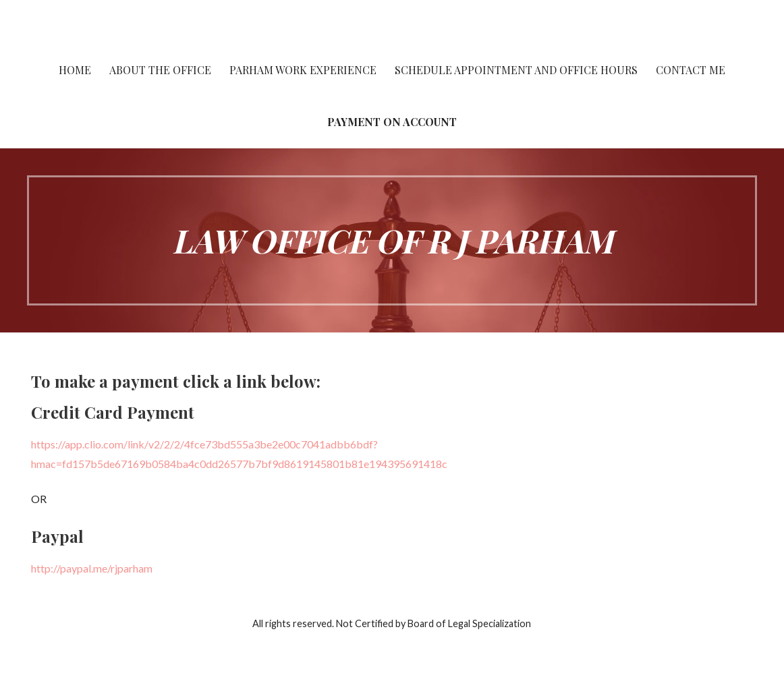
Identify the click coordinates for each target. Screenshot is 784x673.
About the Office (160, 70)
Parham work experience (303, 70)
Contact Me (691, 70)
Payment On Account (392, 122)
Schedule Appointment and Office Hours (516, 70)
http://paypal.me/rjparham (92, 568)
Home (75, 70)
